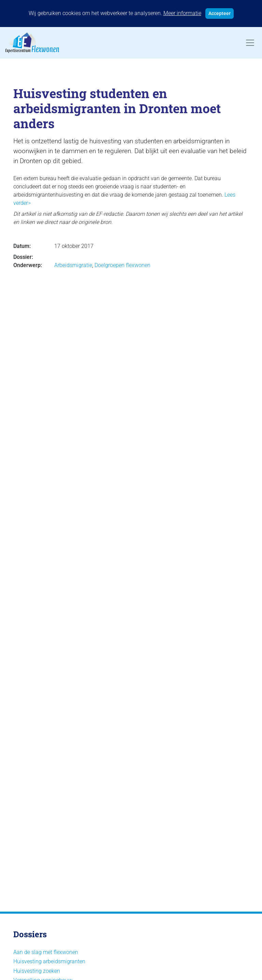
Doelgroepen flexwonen (122, 265)
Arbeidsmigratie (73, 265)
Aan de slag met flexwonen (46, 952)
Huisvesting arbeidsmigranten (49, 961)
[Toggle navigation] (250, 43)
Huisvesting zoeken (37, 971)
